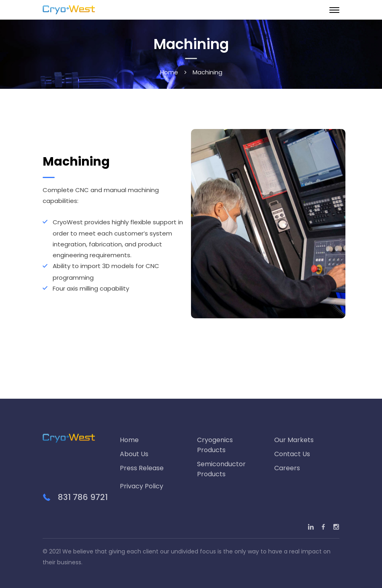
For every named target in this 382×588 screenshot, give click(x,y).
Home (169, 72)
